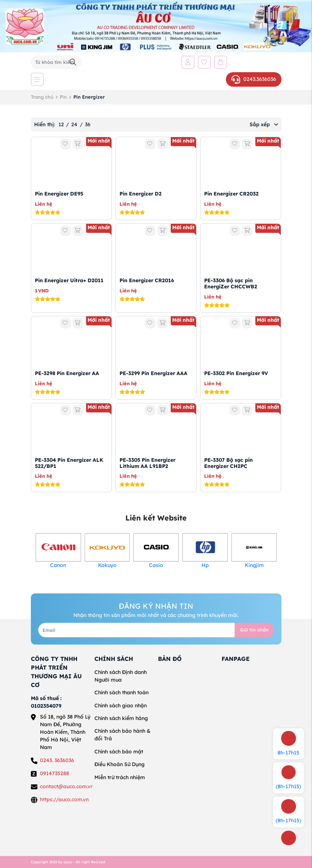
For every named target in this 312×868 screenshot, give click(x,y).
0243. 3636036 (57, 760)
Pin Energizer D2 (141, 194)
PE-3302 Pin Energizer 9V (236, 373)
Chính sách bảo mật (119, 752)
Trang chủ (42, 97)
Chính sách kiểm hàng (121, 718)
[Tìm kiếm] (73, 62)
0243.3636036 (254, 79)
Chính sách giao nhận (121, 705)
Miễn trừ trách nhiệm (120, 777)
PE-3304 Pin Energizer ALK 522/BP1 (69, 463)
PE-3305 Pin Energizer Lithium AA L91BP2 (147, 463)
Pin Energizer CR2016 (147, 280)
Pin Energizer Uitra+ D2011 (69, 280)
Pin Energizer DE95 (59, 194)
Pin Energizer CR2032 (231, 194)
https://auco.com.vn (64, 799)
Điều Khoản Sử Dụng (119, 764)
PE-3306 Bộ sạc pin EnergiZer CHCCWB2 (231, 283)
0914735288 (54, 773)
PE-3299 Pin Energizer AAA (153, 373)
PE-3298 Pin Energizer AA (67, 373)
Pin (63, 97)
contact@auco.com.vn (67, 786)
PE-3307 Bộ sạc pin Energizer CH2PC (228, 463)
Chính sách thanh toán (121, 692)
